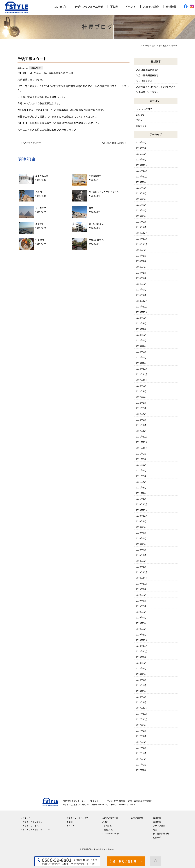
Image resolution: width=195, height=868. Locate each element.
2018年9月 (141, 657)
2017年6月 (141, 742)
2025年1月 (141, 227)
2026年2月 (141, 154)
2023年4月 (141, 346)
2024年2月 (141, 290)
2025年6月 (141, 199)
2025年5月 (141, 205)
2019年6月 (141, 606)
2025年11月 (142, 171)
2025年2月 (141, 222)
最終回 (39, 192)
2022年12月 (142, 369)
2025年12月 (142, 165)
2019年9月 (141, 589)
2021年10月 (142, 448)
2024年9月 (141, 250)
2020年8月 (141, 527)
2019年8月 (141, 595)
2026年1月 (141, 160)
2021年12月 (142, 437)
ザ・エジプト (42, 208)
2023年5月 (141, 340)
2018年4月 (141, 685)
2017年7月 (141, 736)
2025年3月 (141, 216)
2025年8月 (141, 188)
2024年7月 (141, 261)
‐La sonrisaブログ (111, 834)
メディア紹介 (159, 826)
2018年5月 (141, 680)
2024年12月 (142, 233)
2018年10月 (142, 651)
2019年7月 (141, 601)
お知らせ (140, 115)
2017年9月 (141, 725)
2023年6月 (141, 335)
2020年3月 (141, 555)
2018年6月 (141, 674)
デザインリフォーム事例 (89, 7)
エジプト (40, 224)
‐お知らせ (107, 826)
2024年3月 (141, 284)
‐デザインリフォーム (30, 826)
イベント (131, 7)
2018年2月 (141, 697)
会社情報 (171, 7)
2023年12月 (142, 301)
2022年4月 (141, 414)
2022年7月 (141, 397)
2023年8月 (141, 323)
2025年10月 (142, 177)
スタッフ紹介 (151, 7)
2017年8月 (141, 731)
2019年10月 (142, 584)
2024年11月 (142, 239)
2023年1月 (141, 363)
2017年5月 (141, 748)
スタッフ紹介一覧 (110, 818)
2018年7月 (141, 668)
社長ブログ (141, 126)
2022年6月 (141, 403)
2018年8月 (141, 663)
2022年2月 (141, 425)
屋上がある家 (42, 176)
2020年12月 (142, 504)
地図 (155, 830)
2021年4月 (141, 482)
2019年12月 (142, 572)
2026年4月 (141, 142)
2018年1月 (141, 702)
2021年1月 (141, 499)
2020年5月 (141, 544)
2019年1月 (141, 635)
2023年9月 (141, 318)
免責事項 (157, 838)
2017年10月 (142, 719)
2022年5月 (141, 408)
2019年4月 (141, 618)
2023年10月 (142, 312)
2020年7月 (141, 533)
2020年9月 (141, 521)
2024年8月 (141, 256)
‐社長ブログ (108, 830)
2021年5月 (141, 476)
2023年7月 (141, 329)
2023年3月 (141, 352)
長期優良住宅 (95, 176)
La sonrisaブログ (144, 109)
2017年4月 (141, 753)
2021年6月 (141, 470)
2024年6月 (141, 267)
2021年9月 (141, 454)
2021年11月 (142, 442)
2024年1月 (141, 295)
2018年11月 (142, 646)
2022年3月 (141, 420)
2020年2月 (141, 561)
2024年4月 (141, 278)
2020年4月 (141, 550)
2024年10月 (142, 244)
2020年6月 (141, 538)
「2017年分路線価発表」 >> (114, 143)
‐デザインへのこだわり (31, 822)
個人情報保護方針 (161, 834)
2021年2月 (141, 493)
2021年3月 (141, 488)
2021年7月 (141, 465)
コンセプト (61, 7)
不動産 (114, 7)
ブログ (139, 120)
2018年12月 (142, 640)
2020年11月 (142, 510)
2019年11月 (142, 578)
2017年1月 (141, 770)
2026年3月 (141, 148)
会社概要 (157, 822)
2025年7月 (141, 193)
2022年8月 (141, 391)
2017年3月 (141, 759)
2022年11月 (142, 374)
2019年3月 (141, 623)
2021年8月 (141, 459)
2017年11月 (142, 714)
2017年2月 (141, 765)
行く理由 (40, 240)
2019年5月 (141, 612)
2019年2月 (141, 629)
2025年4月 (141, 210)
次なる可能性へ (96, 240)
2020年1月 (141, 567)
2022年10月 (142, 380)
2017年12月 (142, 708)
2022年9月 (141, 386)
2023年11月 (142, 307)
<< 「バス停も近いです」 (31, 143)
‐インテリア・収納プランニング (35, 830)
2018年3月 (141, 691)
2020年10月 (142, 516)
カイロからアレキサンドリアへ (104, 192)
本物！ (92, 208)
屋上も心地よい (96, 224)
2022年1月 (141, 431)
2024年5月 (141, 273)
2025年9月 (141, 182)
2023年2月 (141, 358)
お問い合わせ (137, 818)
